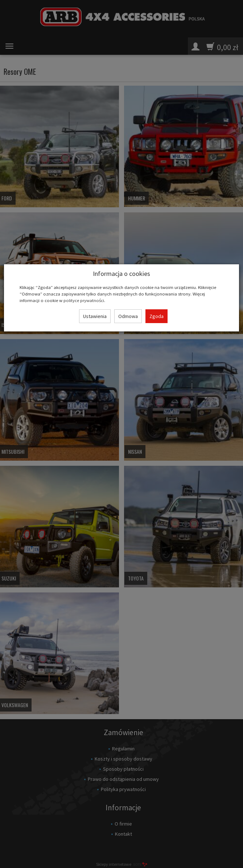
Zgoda (156, 316)
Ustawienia (95, 316)
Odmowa (128, 316)
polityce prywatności (84, 300)
